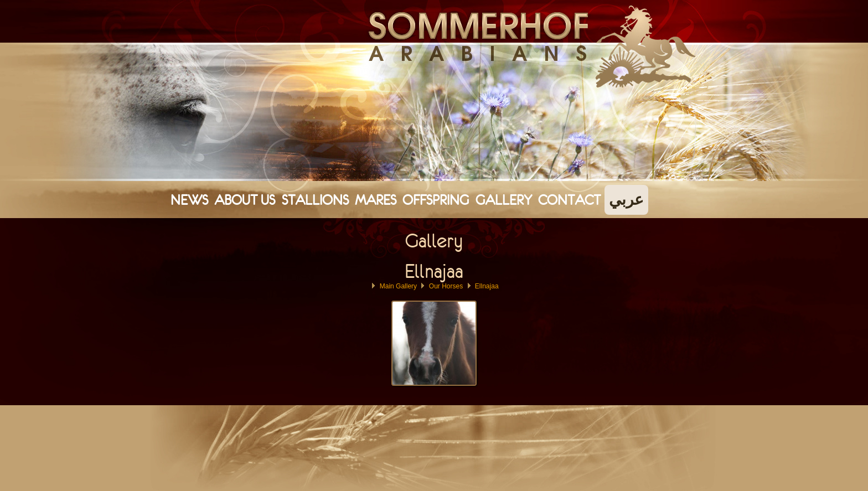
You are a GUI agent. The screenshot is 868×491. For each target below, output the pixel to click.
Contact (569, 200)
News (189, 200)
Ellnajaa (487, 286)
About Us (245, 200)
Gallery (504, 200)
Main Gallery (398, 286)
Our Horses (446, 286)
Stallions (315, 200)
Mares (376, 200)
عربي (626, 200)
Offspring (436, 200)
